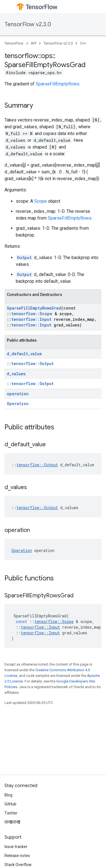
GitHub (10, 804)
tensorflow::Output (33, 364)
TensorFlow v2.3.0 (28, 24)
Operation (18, 404)
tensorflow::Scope (32, 314)
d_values (16, 374)
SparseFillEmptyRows (58, 84)
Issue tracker (16, 847)
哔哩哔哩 (12, 822)
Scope (41, 201)
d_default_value (24, 354)
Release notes (17, 856)
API (33, 43)
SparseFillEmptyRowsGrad (34, 308)
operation (18, 394)
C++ (83, 43)
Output (24, 258)
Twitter (11, 813)
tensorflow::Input (31, 319)
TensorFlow (14, 43)
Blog (8, 795)
